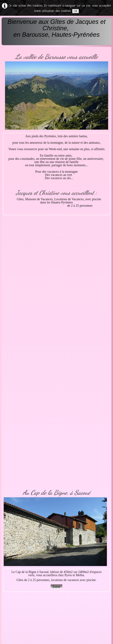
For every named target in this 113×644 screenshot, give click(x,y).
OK (76, 11)
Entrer (57, 587)
